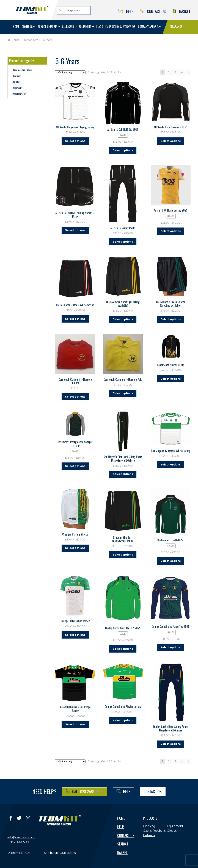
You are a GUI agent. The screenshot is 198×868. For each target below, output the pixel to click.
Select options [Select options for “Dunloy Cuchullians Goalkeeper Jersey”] (75, 723)
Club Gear (68, 27)
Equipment (85, 27)
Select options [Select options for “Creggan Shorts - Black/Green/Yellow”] (123, 554)
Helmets (149, 834)
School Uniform (47, 27)
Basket (181, 11)
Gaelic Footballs (154, 829)
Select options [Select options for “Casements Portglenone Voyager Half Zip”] (75, 465)
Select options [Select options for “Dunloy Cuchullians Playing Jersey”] (123, 719)
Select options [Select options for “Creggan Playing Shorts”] (75, 547)
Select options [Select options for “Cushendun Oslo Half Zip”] (171, 560)
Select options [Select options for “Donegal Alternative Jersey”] (75, 634)
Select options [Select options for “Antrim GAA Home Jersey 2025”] (171, 231)
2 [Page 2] (169, 72)
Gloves (172, 829)
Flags (100, 27)
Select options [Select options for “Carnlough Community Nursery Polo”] (123, 393)
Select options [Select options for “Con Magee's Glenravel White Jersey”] (171, 464)
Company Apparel (148, 27)
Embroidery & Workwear (120, 27)
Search (123, 842)
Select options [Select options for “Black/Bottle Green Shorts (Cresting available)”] (171, 319)
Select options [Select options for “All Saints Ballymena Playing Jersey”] (75, 141)
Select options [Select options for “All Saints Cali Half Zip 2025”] (123, 150)
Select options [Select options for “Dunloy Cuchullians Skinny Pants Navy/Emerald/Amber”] (171, 742)
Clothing (27, 27)
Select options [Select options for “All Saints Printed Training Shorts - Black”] (75, 230)
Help (126, 11)
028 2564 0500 (18, 840)
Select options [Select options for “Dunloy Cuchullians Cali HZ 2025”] (123, 648)
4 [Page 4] (182, 72)
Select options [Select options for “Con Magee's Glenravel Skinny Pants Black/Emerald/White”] (123, 473)
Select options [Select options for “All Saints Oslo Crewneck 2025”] (171, 141)
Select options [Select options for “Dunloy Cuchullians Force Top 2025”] (171, 646)
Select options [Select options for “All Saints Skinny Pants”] (123, 242)
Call (85, 790)
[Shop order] (70, 72)
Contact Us (153, 11)
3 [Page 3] (175, 72)
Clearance (176, 27)
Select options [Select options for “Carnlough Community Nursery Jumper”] (75, 396)
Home (16, 27)
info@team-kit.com (21, 836)
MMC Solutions (65, 851)
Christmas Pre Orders (22, 70)
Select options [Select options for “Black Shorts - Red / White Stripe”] (75, 318)
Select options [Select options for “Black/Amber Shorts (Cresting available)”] (123, 319)
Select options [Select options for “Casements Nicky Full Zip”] (171, 378)
